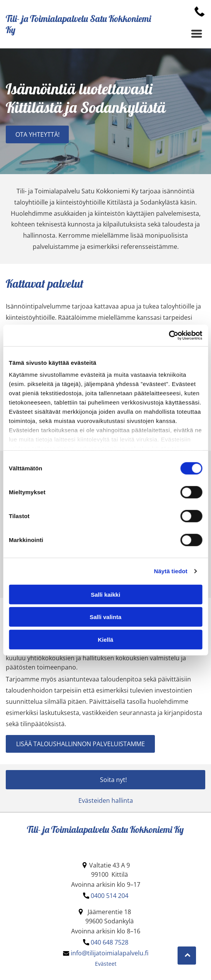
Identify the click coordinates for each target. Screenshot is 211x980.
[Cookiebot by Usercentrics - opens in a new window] (169, 336)
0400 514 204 (110, 896)
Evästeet (106, 964)
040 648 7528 (110, 942)
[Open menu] (197, 34)
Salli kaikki (105, 594)
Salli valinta (105, 617)
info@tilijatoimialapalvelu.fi (110, 953)
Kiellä (105, 639)
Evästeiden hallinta (106, 800)
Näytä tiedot (171, 571)
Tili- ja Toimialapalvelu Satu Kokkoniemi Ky (78, 24)
